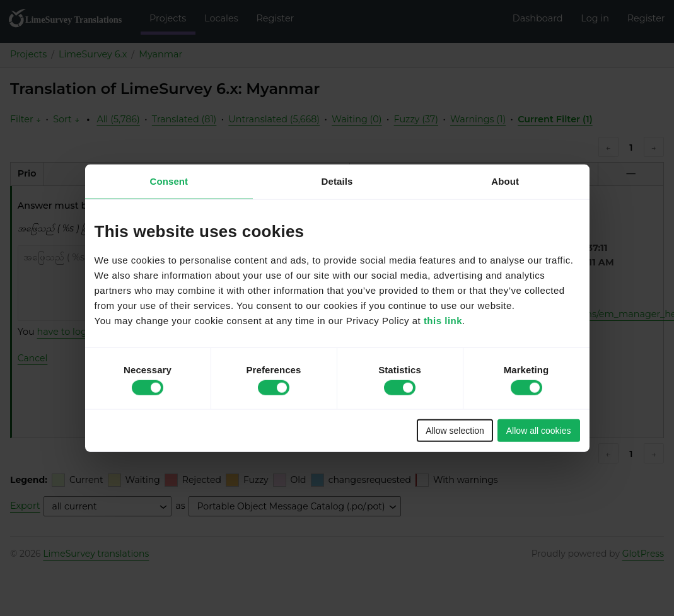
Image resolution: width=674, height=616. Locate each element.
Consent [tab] (169, 181)
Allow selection (455, 431)
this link (443, 321)
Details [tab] (337, 181)
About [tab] (505, 181)
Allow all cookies (539, 431)
